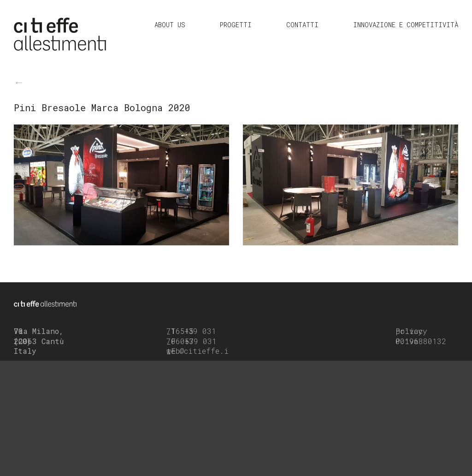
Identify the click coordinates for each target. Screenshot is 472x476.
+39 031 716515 (191, 331)
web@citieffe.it (198, 351)
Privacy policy (411, 331)
